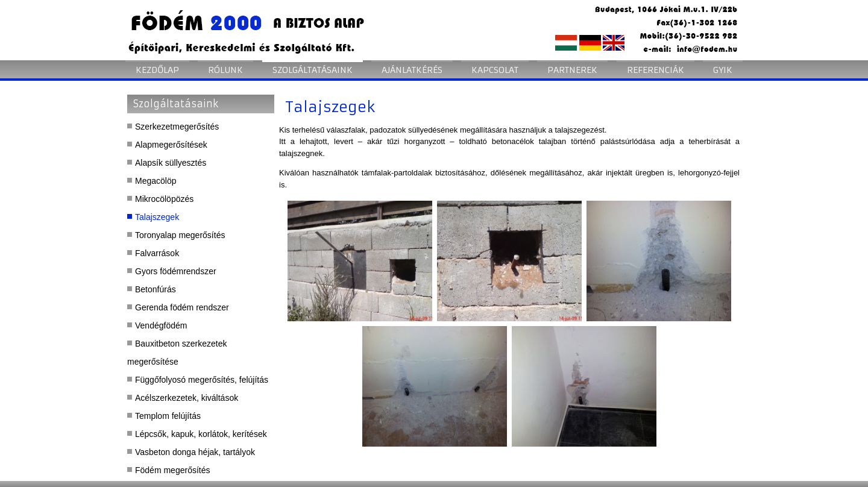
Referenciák (656, 70)
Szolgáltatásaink (313, 70)
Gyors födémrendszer (176, 271)
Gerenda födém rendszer (182, 307)
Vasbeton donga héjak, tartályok (195, 452)
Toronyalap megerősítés (180, 235)
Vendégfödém (161, 325)
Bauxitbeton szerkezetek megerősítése (177, 353)
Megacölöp (156, 181)
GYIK (723, 70)
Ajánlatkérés (412, 70)
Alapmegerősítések (171, 145)
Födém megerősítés (173, 470)
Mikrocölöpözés (164, 199)
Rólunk (225, 70)
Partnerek (572, 70)
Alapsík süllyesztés (171, 163)
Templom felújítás (168, 416)
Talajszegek (157, 217)
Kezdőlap (157, 70)
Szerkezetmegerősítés (177, 127)
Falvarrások (157, 253)
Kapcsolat (495, 70)
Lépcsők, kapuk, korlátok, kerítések (201, 434)
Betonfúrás (156, 289)
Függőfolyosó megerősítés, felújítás (202, 380)
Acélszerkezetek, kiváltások (187, 398)
